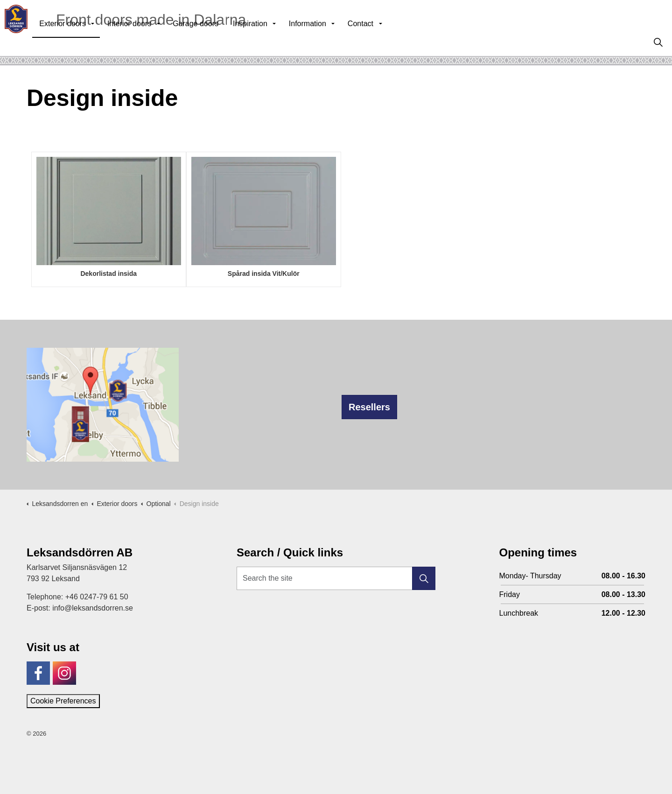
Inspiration (270, 42)
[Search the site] (336, 578)
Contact (381, 42)
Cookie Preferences (63, 701)
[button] (424, 578)
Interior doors (149, 42)
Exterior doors (83, 42)
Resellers (369, 407)
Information (328, 42)
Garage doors (216, 42)
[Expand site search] (658, 42)
